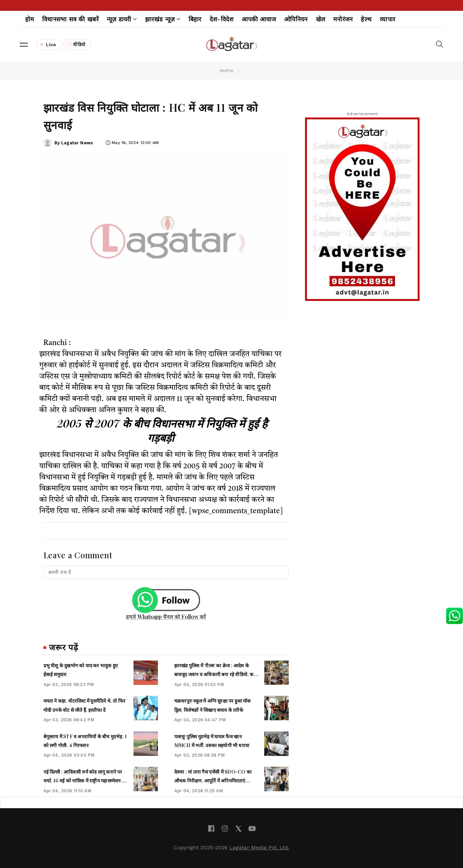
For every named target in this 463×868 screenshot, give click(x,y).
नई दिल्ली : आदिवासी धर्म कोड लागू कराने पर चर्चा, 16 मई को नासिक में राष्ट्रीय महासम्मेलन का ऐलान (85, 781)
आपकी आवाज (259, 19)
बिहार (195, 19)
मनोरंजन (343, 19)
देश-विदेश (222, 19)
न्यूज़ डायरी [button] (122, 19)
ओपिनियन (296, 19)
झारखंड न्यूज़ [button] (163, 19)
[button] (24, 44)
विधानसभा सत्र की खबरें (70, 19)
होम (30, 19)
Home (226, 70)
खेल (321, 19)
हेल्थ (366, 19)
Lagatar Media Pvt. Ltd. (259, 847)
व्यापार (387, 19)
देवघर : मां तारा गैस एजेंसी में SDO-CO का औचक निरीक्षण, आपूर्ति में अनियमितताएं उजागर (213, 781)
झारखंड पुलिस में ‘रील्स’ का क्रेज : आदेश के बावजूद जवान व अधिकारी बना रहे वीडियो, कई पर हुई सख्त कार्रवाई (215, 674)
